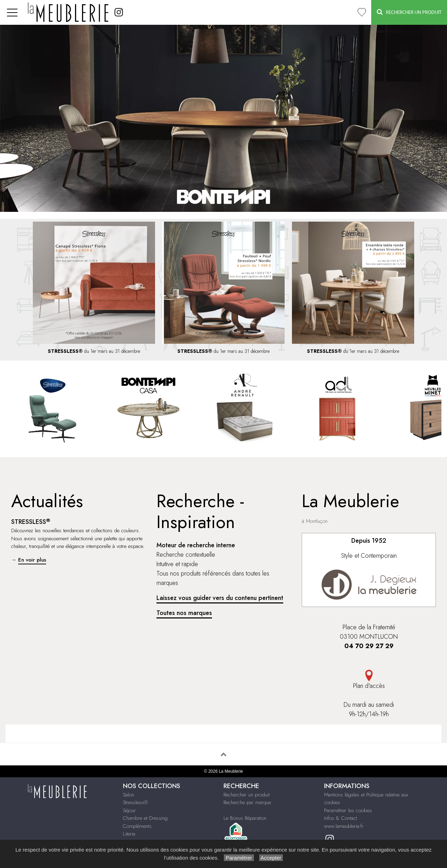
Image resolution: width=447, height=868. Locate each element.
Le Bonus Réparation (245, 818)
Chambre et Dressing (145, 818)
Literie (129, 834)
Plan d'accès (369, 680)
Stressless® (135, 802)
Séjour (129, 810)
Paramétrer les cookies (348, 810)
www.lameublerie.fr (344, 826)
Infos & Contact (340, 818)
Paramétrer (239, 858)
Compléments (137, 826)
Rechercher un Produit (409, 12)
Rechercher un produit (247, 795)
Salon (129, 795)
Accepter (271, 858)
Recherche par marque (247, 802)
